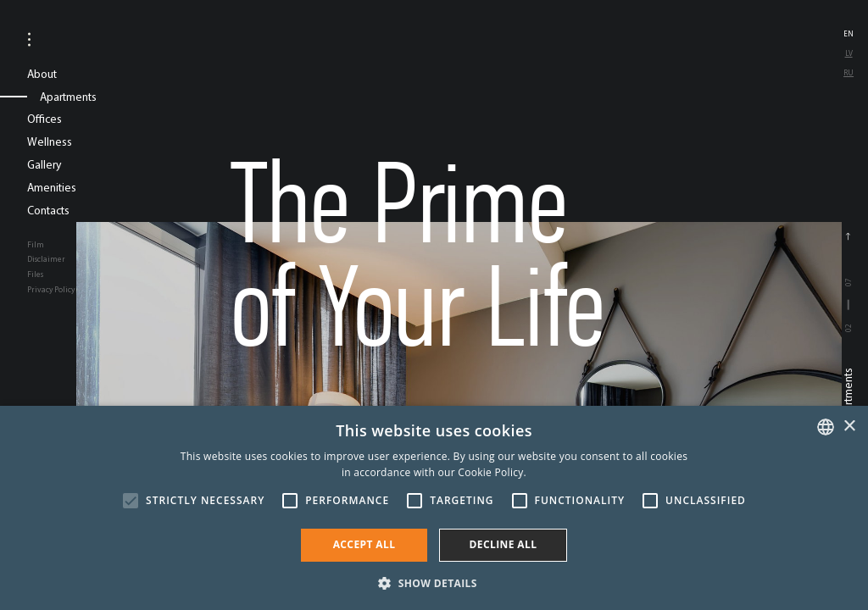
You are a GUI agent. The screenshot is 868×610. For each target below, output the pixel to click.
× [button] (849, 427)
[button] (434, 582)
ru (849, 72)
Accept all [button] (364, 544)
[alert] (434, 508)
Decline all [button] (504, 544)
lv (849, 53)
